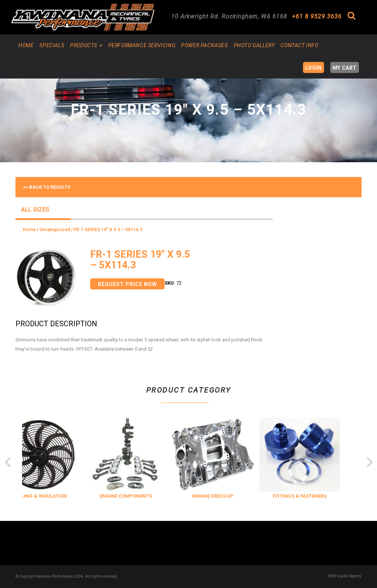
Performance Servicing (142, 45)
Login (313, 68)
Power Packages (204, 45)
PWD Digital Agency (345, 576)
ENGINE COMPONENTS (138, 496)
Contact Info (299, 45)
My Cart (345, 68)
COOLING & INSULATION (51, 496)
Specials (52, 45)
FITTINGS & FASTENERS (312, 496)
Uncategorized (55, 230)
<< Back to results (47, 187)
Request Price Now (127, 284)
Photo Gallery (254, 45)
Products (86, 45)
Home (26, 45)
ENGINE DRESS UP (225, 496)
